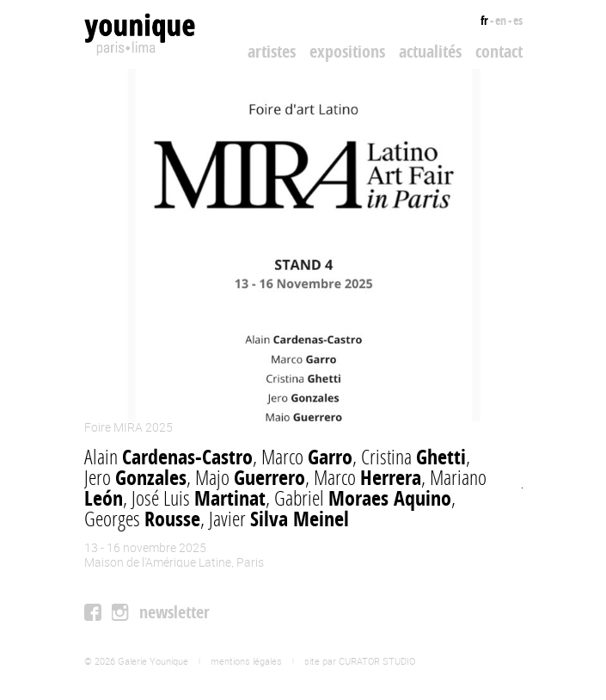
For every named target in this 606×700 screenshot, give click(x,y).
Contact (499, 51)
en (501, 20)
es (518, 20)
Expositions (347, 51)
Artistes (272, 51)
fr (484, 20)
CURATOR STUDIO (377, 661)
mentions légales (246, 661)
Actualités (430, 51)
